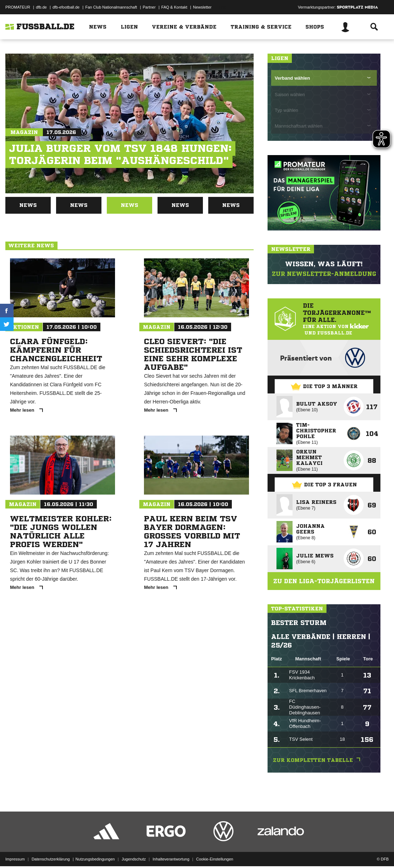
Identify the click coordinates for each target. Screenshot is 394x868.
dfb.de (41, 7)
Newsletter (202, 7)
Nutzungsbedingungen (95, 851)
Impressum (15, 851)
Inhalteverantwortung (171, 851)
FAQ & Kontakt (174, 7)
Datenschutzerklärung (51, 851)
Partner (149, 7)
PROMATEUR (18, 7)
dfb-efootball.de (66, 7)
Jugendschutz (134, 851)
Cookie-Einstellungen (215, 851)
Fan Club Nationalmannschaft (111, 7)
